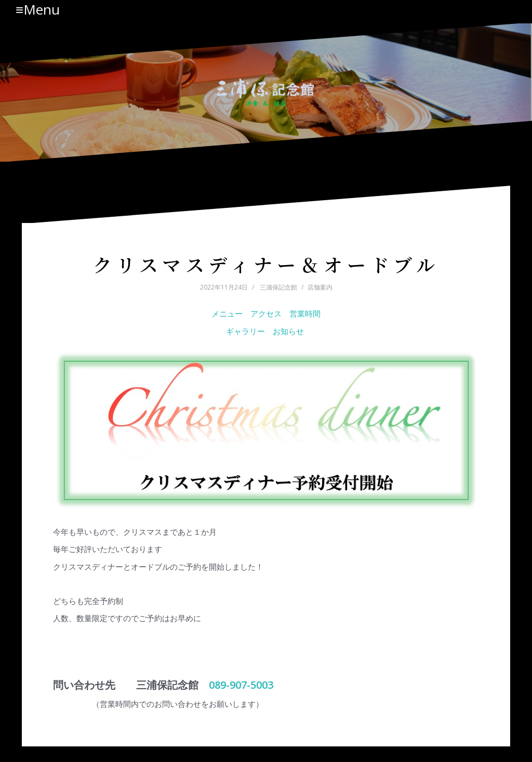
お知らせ (289, 331)
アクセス (266, 313)
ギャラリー (245, 331)
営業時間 (305, 313)
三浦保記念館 (278, 287)
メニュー (227, 313)
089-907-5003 (241, 685)
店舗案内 (320, 287)
